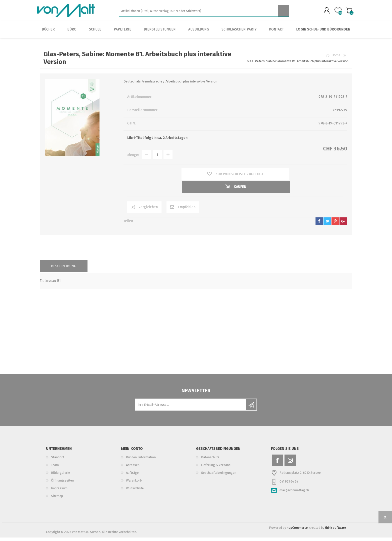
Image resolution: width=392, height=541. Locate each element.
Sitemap (57, 499)
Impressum (59, 492)
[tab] (64, 270)
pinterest (335, 225)
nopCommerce (297, 531)
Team (55, 468)
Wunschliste (135, 492)
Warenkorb (347, 12)
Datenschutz (210, 461)
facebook (319, 225)
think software (335, 531)
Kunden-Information (141, 461)
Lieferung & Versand (216, 468)
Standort (57, 461)
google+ (343, 225)
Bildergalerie (60, 476)
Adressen (133, 468)
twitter (327, 225)
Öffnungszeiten (62, 484)
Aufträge (132, 476)
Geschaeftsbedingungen (219, 476)
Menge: (133, 158)
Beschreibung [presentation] (64, 270)
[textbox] (199, 13)
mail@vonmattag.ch (294, 494)
